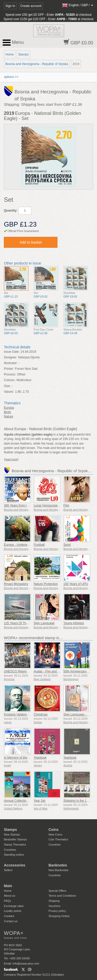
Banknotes (58, 865)
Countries (10, 850)
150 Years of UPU (76, 584)
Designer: (10, 357)
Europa (9, 408)
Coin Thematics (58, 839)
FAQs (8, 901)
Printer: (9, 369)
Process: (10, 374)
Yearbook (40, 758)
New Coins (55, 834)
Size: (7, 386)
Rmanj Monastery (16, 584)
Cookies (9, 916)
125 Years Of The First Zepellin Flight (29, 623)
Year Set (40, 801)
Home (10, 54)
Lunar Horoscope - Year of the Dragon (60, 505)
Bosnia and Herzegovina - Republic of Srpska (37, 64)
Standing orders (14, 855)
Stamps (23, 54)
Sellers (8, 870)
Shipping (54, 901)
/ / (78, 5)
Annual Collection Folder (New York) (29, 801)
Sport (67, 545)
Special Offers (58, 891)
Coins (54, 830)
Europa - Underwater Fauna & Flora (29, 545)
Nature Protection (46, 584)
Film (66, 505)
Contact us (11, 921)
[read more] (11, 459)
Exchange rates (14, 906)
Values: (9, 392)
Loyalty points (13, 911)
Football (39, 545)
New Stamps (12, 834)
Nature (9, 416)
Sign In (10, 6)
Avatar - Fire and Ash (48, 671)
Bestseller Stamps (15, 839)
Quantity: (11, 211)
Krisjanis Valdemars (17, 714)
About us (9, 896)
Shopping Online (59, 916)
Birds (7, 412)
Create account (31, 6)
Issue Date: (12, 352)
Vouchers (55, 906)
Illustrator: (11, 363)
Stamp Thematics (15, 845)
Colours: (10, 380)
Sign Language (44, 623)
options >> (11, 77)
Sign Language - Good (79, 714)
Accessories (15, 865)
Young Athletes (74, 623)
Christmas (41, 714)
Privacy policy (57, 911)
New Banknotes (59, 870)
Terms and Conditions (62, 896)
